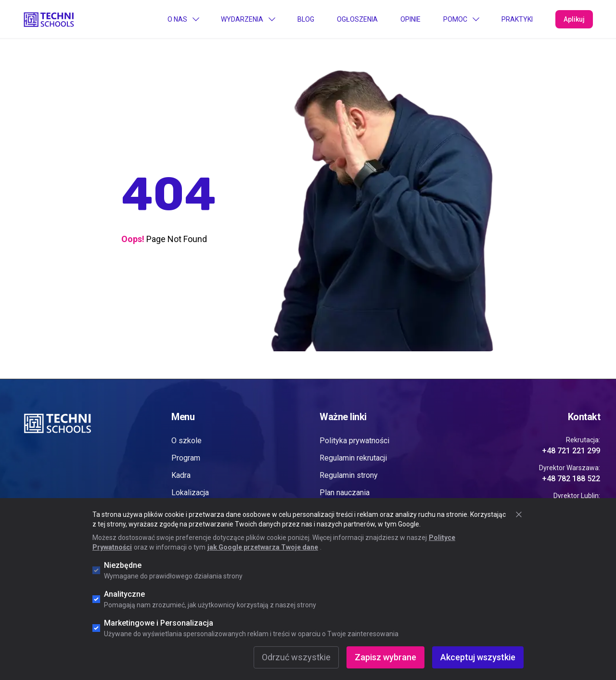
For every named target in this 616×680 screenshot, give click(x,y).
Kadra (181, 475)
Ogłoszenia (357, 19)
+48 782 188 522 (571, 479)
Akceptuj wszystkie (478, 657)
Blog (306, 19)
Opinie (411, 19)
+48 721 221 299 (571, 451)
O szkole (186, 441)
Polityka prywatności (354, 441)
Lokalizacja (190, 493)
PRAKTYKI (517, 19)
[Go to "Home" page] (49, 19)
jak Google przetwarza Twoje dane (263, 547)
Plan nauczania (345, 493)
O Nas (183, 19)
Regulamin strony (349, 475)
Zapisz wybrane (385, 657)
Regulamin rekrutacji (353, 458)
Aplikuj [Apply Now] (574, 19)
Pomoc (461, 19)
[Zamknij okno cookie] (519, 514)
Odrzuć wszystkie (296, 657)
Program (186, 458)
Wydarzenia (248, 19)
